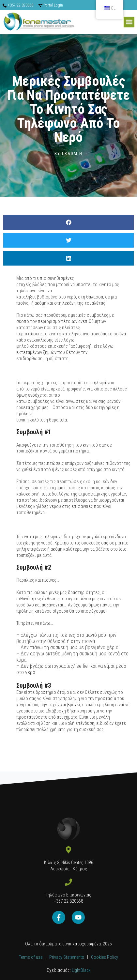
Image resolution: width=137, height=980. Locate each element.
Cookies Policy (105, 957)
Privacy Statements (67, 957)
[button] (129, 22)
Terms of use (31, 957)
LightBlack (81, 970)
